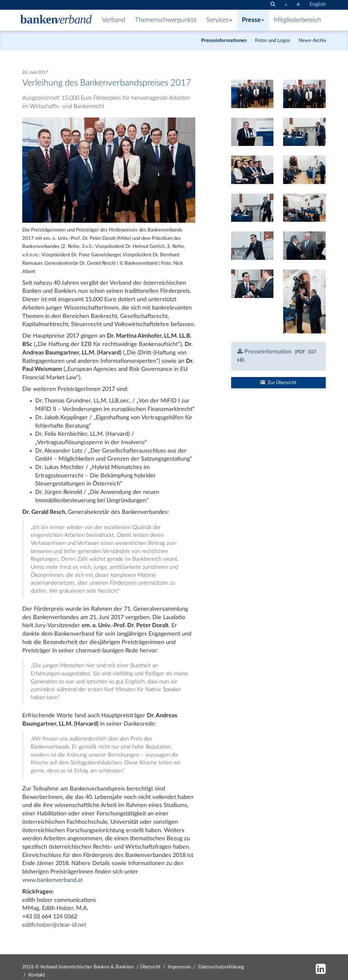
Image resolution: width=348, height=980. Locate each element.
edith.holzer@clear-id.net (54, 925)
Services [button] (219, 20)
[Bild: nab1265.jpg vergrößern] (252, 132)
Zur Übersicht (278, 383)
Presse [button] (253, 20)
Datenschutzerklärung (221, 967)
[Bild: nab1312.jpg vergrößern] (304, 246)
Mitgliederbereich (297, 20)
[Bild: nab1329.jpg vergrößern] (304, 301)
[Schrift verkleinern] (286, 5)
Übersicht (150, 967)
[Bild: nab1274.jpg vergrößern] (304, 132)
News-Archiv (312, 41)
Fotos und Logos (273, 41)
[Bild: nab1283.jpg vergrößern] (252, 208)
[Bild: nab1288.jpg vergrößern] (252, 246)
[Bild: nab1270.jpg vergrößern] (252, 170)
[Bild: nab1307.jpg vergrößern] (252, 94)
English (318, 4)
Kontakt (37, 975)
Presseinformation (264, 352)
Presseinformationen (224, 41)
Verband (114, 20)
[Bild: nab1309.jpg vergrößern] (304, 94)
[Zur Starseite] (56, 20)
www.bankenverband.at (52, 880)
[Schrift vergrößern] (298, 5)
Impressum (179, 967)
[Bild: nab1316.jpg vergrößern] (252, 283)
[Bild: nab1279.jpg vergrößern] (304, 170)
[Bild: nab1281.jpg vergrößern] (304, 208)
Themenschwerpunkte (166, 20)
